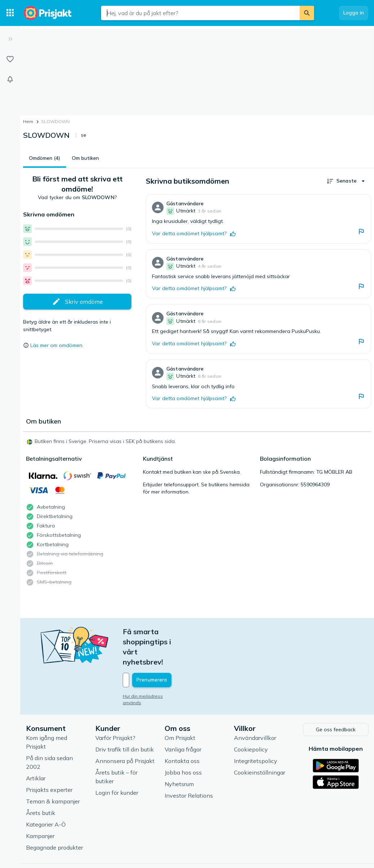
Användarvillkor (255, 707)
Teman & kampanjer (53, 770)
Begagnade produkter (55, 816)
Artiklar (36, 747)
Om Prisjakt (180, 707)
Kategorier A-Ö (46, 793)
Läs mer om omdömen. (57, 345)
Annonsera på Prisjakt (125, 730)
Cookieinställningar (260, 741)
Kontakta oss (182, 730)
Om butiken (85, 158)
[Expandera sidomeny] (10, 39)
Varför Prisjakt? (115, 707)
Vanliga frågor (183, 718)
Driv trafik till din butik (125, 718)
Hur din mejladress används (153, 666)
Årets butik (41, 782)
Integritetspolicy (256, 730)
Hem (28, 121)
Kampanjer (40, 805)
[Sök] (307, 13)
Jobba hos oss (183, 741)
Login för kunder (117, 762)
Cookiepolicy (251, 718)
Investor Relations (189, 764)
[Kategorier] (10, 13)
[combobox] (200, 13)
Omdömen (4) (45, 158)
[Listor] (10, 59)
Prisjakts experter (49, 759)
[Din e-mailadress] (170, 650)
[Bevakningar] (10, 79)
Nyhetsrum (179, 753)
